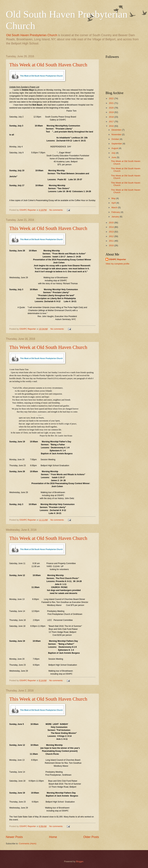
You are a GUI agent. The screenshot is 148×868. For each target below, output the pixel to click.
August (115, 148)
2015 (112, 223)
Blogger (80, 861)
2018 (112, 117)
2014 (112, 227)
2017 (112, 122)
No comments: (57, 210)
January (115, 217)
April (114, 203)
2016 (112, 126)
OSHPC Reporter (117, 259)
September (117, 144)
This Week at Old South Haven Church (48, 65)
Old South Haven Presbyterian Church (32, 35)
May (114, 198)
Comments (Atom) (28, 844)
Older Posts (91, 837)
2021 (112, 103)
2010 (112, 245)
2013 (112, 232)
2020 (112, 108)
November (117, 134)
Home (53, 837)
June (114, 157)
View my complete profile (117, 264)
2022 (112, 98)
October (115, 139)
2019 (112, 112)
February (116, 212)
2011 (112, 241)
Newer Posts (14, 837)
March (115, 207)
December (117, 130)
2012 (112, 236)
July (114, 153)
